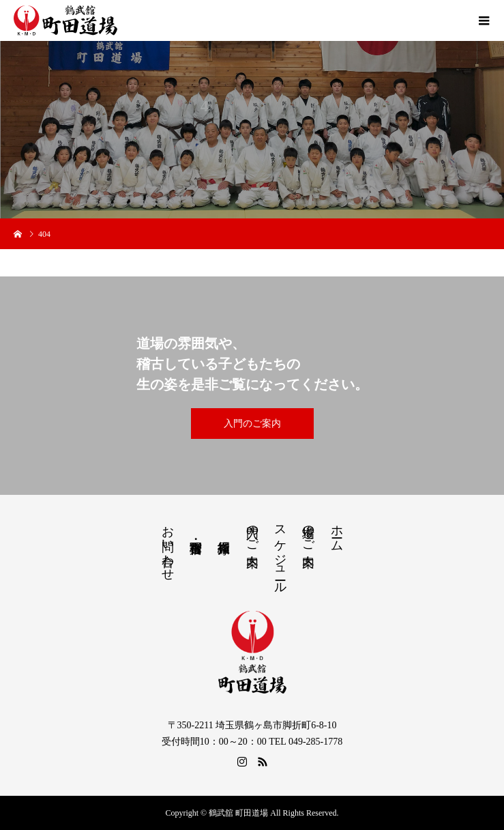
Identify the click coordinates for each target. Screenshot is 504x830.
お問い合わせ (168, 546)
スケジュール (280, 553)
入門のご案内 (252, 424)
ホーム (337, 531)
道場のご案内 (308, 532)
